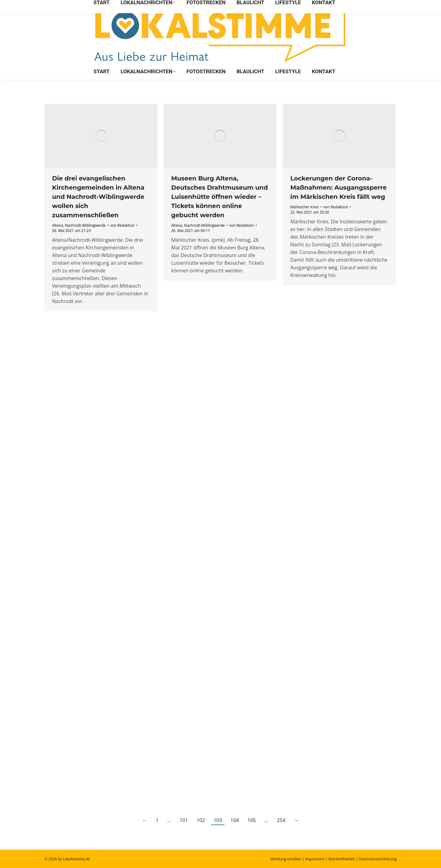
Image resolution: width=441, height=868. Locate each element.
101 (184, 820)
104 (235, 820)
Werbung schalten (286, 859)
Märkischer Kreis (305, 207)
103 (218, 820)
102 (201, 820)
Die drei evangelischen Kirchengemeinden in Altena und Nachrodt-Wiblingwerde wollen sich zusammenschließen (98, 197)
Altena (58, 225)
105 (252, 820)
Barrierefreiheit (342, 859)
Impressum (315, 859)
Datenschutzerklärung (378, 859)
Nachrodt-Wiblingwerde (85, 225)
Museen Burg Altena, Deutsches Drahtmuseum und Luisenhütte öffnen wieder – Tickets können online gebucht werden (220, 197)
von (123, 225)
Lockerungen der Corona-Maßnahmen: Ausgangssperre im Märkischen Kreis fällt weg (339, 188)
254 (281, 820)
